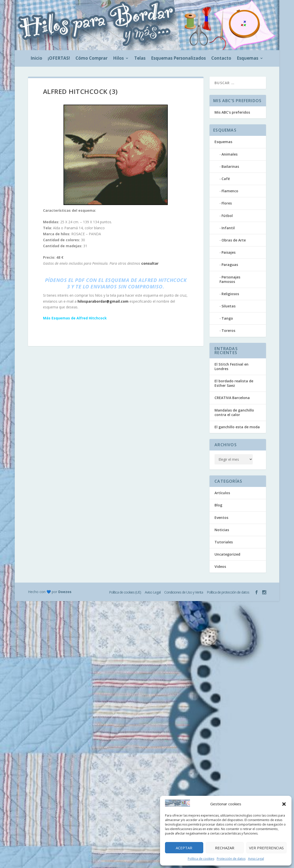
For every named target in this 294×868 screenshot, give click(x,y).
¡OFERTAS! (59, 59)
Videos (220, 566)
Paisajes (228, 252)
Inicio (36, 59)
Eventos (221, 518)
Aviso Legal (256, 859)
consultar (150, 263)
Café (226, 179)
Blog (218, 505)
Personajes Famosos (230, 279)
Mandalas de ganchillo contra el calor (234, 412)
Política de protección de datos (228, 592)
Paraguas (230, 265)
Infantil (228, 228)
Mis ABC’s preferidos (232, 112)
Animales (229, 154)
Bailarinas (230, 166)
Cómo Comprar (91, 59)
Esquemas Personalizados (178, 59)
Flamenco (230, 191)
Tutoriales (224, 542)
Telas (140, 59)
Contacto (221, 59)
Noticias (222, 530)
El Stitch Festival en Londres (231, 366)
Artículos (222, 493)
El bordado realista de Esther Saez (234, 383)
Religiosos (230, 294)
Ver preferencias (266, 848)
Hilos (118, 59)
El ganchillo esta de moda (237, 427)
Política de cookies (201, 859)
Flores (227, 203)
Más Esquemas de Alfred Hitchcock (75, 318)
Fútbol (227, 216)
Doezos (65, 592)
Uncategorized (227, 554)
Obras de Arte (234, 240)
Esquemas (247, 59)
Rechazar (225, 848)
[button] (284, 804)
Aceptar (184, 848)
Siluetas (228, 306)
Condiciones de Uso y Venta (184, 592)
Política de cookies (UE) (125, 592)
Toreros (228, 330)
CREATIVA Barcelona (232, 398)
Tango (227, 318)
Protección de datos (231, 859)
